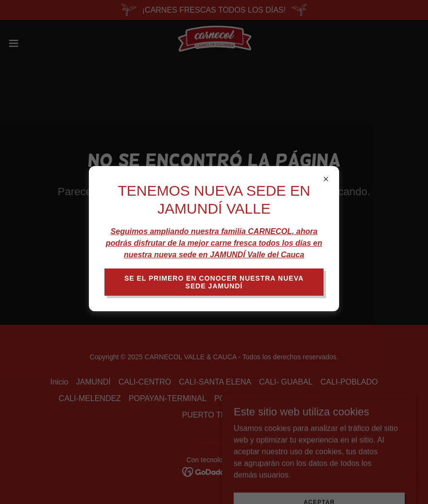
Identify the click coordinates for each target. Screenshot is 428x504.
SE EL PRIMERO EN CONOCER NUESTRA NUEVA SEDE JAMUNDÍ (214, 282)
